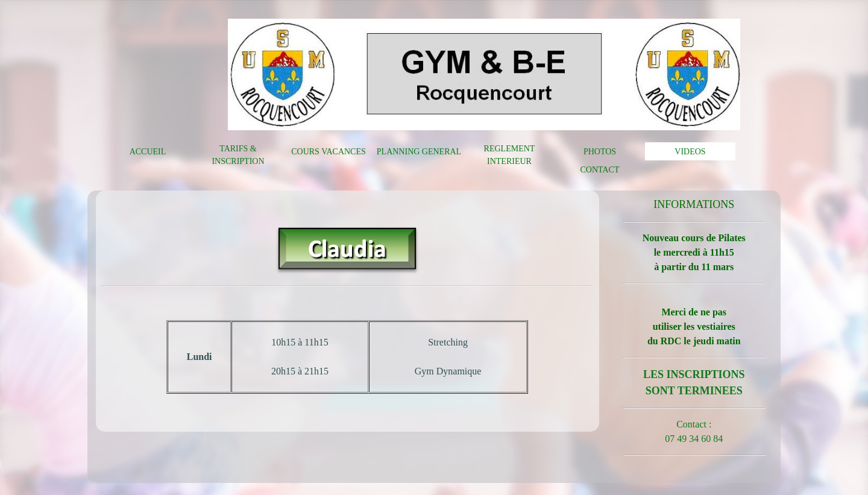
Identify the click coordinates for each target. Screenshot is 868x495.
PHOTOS (600, 152)
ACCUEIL (148, 152)
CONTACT (600, 170)
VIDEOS (690, 152)
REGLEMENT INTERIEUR (510, 155)
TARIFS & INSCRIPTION (238, 155)
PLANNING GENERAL (419, 152)
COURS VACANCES (329, 152)
